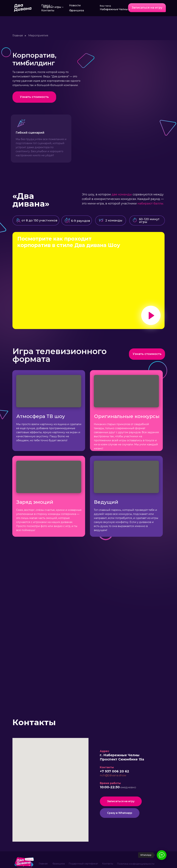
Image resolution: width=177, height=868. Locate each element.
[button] (147, 8)
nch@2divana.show (113, 775)
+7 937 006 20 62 (114, 771)
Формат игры (52, 7)
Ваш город (105, 6)
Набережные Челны (114, 9)
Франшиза (77, 10)
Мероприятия (38, 36)
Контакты (48, 10)
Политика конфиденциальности (136, 851)
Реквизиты (127, 863)
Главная (18, 36)
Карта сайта (109, 863)
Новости (75, 5)
